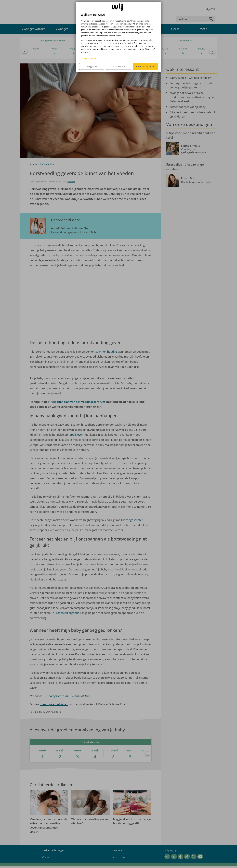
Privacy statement (89, 58)
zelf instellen (118, 66)
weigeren (92, 66)
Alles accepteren (145, 66)
